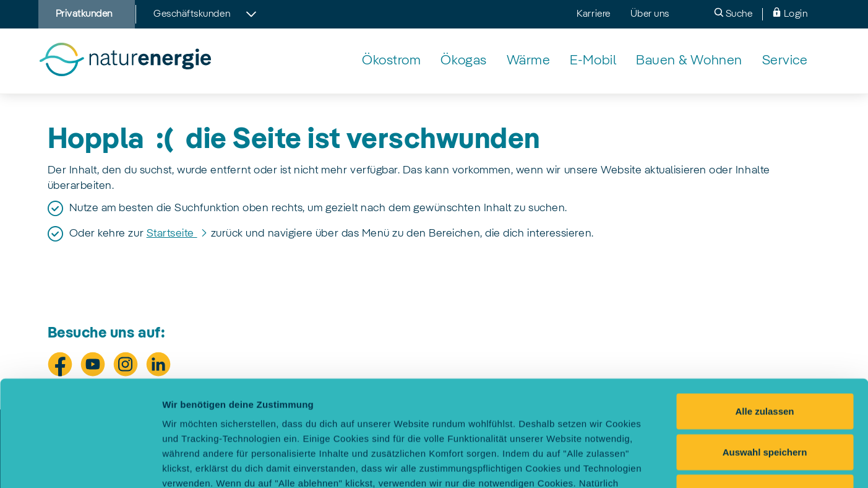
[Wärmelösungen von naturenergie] (529, 61)
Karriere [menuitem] (593, 14)
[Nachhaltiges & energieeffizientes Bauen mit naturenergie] (689, 61)
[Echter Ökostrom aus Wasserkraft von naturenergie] (391, 61)
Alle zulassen (764, 312)
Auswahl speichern (765, 353)
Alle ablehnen (765, 393)
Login (790, 13)
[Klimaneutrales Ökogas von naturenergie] (463, 61)
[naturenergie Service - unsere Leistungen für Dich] (785, 61)
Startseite (172, 233)
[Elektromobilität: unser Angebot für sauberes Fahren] (593, 61)
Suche (733, 13)
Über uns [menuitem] (650, 14)
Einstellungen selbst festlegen (694, 464)
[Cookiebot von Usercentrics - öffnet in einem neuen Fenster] (80, 464)
